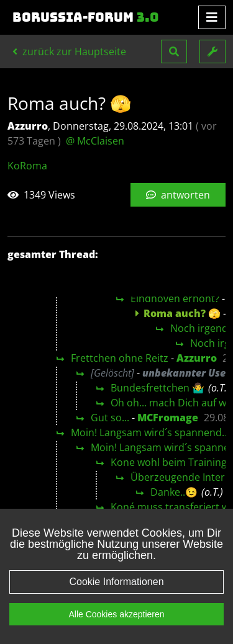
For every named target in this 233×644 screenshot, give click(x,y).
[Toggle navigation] (212, 17)
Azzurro (197, 358)
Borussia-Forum (86, 17)
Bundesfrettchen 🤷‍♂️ (158, 388)
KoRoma (27, 166)
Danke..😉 (174, 492)
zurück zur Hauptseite (69, 51)
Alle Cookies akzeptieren (116, 614)
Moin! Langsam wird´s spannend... (150, 432)
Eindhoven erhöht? (175, 298)
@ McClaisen (95, 141)
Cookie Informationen (116, 582)
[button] (174, 51)
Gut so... (110, 418)
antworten (178, 195)
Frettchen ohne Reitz (120, 358)
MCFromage (168, 418)
